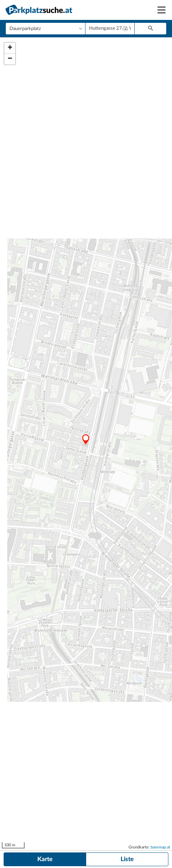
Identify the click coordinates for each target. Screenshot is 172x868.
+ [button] (10, 48)
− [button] (10, 59)
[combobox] (110, 29)
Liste (127, 859)
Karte (45, 859)
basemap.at (160, 847)
